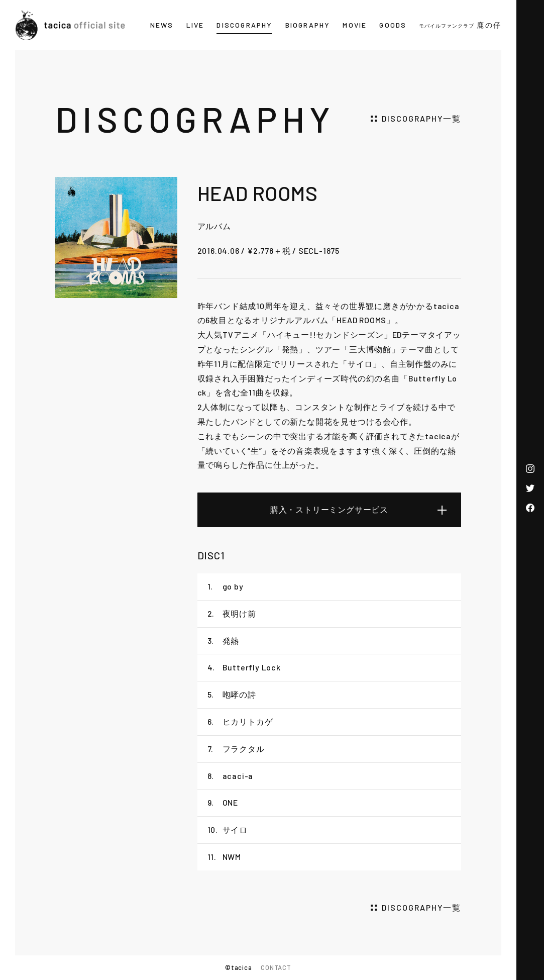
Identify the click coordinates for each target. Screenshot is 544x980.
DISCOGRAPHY (244, 25)
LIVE (195, 25)
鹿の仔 (460, 25)
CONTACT (276, 967)
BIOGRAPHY (308, 25)
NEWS (162, 25)
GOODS (393, 25)
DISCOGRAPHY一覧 (421, 118)
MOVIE (355, 25)
